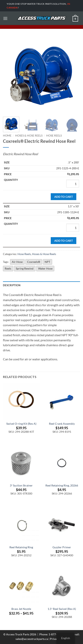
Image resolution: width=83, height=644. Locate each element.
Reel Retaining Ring (21, 547)
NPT (47, 262)
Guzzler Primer (62, 547)
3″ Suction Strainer (21, 486)
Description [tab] (12, 285)
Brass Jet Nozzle (21, 609)
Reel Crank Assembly (62, 424)
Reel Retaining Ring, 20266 (62, 486)
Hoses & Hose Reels (29, 136)
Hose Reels (54, 136)
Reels (8, 268)
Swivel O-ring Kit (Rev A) (21, 424)
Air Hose (17, 262)
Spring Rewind (25, 268)
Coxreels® (34, 262)
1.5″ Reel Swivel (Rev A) (62, 609)
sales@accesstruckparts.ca (32, 639)
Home (7, 136)
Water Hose (45, 268)
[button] (5, 18)
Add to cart (64, 197)
